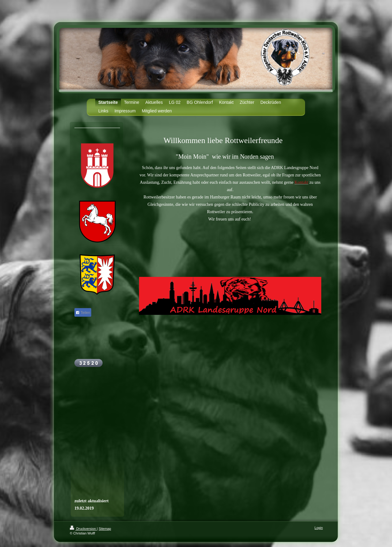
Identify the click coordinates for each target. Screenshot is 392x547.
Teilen (83, 313)
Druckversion (83, 529)
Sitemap (105, 529)
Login (319, 528)
